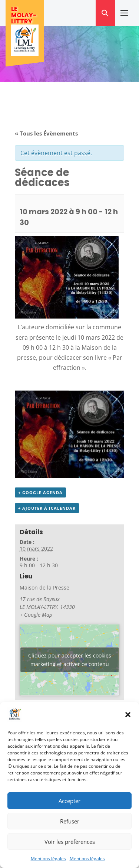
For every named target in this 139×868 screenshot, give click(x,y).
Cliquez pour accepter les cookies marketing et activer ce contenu (70, 660)
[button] (128, 715)
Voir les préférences (70, 842)
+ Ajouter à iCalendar (47, 508)
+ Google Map (36, 615)
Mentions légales (48, 859)
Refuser (70, 821)
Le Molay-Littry (24, 15)
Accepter (69, 801)
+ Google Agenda (40, 492)
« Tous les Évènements (46, 133)
